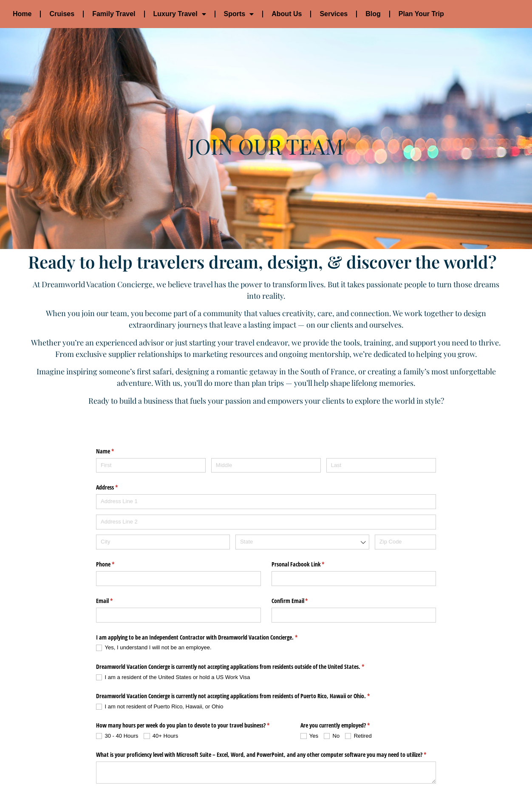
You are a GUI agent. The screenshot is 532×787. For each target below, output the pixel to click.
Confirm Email (300, 561)
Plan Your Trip (421, 14)
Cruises (62, 14)
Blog (373, 14)
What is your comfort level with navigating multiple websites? (179, 753)
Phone (115, 524)
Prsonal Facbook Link (308, 524)
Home (22, 14)
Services (334, 14)
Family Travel (114, 14)
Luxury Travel (180, 14)
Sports (239, 14)
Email (114, 561)
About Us (287, 14)
